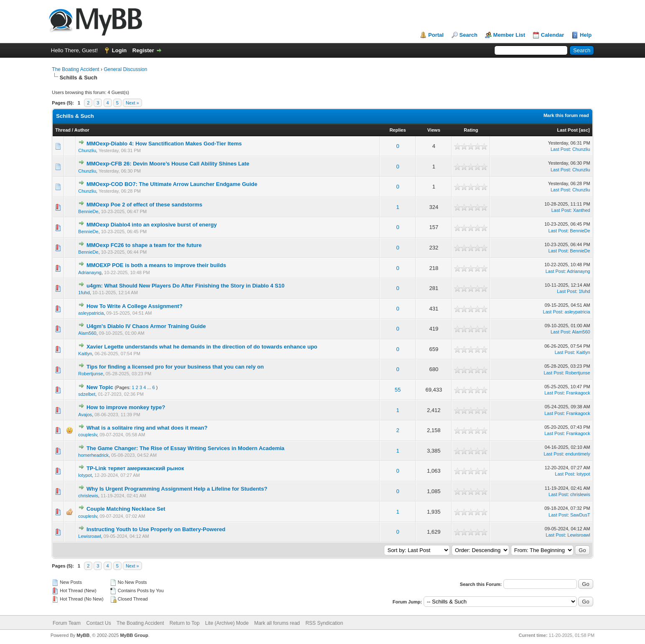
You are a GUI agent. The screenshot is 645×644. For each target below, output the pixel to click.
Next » (132, 103)
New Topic (100, 387)
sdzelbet (87, 394)
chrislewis (88, 496)
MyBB (83, 635)
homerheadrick (93, 455)
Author (82, 130)
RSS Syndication (324, 623)
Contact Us (98, 623)
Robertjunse (90, 374)
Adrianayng (90, 272)
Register (143, 50)
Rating (471, 130)
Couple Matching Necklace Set (126, 509)
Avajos (85, 415)
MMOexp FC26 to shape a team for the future (144, 245)
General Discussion (125, 69)
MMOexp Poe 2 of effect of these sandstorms (144, 205)
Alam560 (87, 333)
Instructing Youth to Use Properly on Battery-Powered (156, 529)
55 (398, 390)
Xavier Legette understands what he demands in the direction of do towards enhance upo (202, 347)
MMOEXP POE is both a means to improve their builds (156, 265)
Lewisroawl (89, 536)
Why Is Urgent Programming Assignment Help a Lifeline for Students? (177, 489)
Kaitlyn (85, 354)
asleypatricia (91, 313)
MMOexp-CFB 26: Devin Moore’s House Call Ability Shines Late (168, 164)
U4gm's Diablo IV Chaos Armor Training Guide (146, 326)
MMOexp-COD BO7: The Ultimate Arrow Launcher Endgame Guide (172, 184)
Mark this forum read (566, 115)
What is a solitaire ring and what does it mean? (147, 428)
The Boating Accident (75, 69)
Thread (63, 130)
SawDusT (580, 515)
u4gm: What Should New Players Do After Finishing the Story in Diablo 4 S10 (185, 286)
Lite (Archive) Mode (227, 623)
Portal (436, 35)
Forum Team (67, 623)
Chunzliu (87, 150)
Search (469, 35)
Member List (509, 35)
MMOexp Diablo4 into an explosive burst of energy (152, 225)
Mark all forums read (277, 623)
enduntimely (578, 454)
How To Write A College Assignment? (135, 306)
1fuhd (84, 293)
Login (119, 50)
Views (434, 130)
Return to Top (185, 623)
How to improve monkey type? (126, 407)
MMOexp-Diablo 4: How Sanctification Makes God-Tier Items (164, 144)
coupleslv (88, 435)
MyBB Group (134, 635)
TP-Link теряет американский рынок (135, 468)
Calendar (553, 35)
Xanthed (582, 210)
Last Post (567, 130)
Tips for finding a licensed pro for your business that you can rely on (175, 367)
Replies (397, 130)
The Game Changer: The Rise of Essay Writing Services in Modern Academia (185, 448)
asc (584, 130)
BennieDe (88, 211)
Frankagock (578, 393)
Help (586, 35)
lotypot (85, 475)
